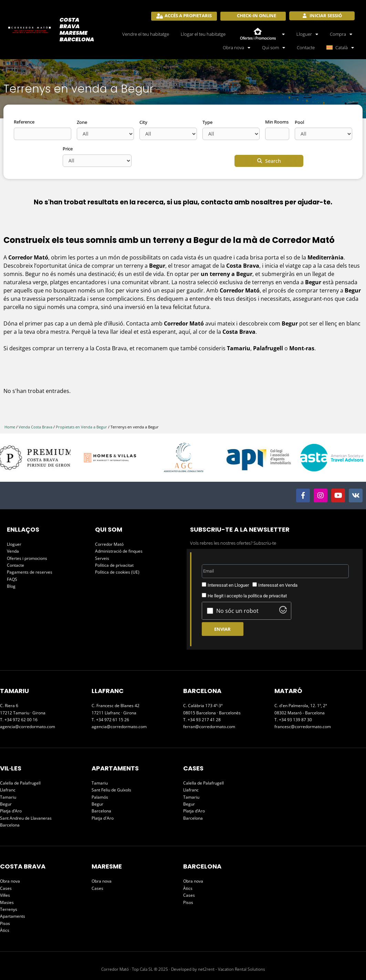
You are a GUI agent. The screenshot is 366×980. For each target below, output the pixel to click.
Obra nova (237, 47)
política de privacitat (267, 596)
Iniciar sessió (325, 15)
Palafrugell (269, 348)
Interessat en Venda (278, 585)
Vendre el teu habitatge (146, 34)
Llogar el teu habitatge (203, 34)
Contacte (306, 47)
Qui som (274, 47)
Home (10, 427)
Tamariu (239, 348)
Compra (341, 34)
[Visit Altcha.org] (283, 611)
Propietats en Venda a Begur (81, 427)
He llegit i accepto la (247, 596)
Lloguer (307, 34)
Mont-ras (302, 348)
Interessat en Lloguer (228, 585)
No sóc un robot (237, 611)
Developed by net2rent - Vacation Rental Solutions (218, 969)
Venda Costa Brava (35, 427)
